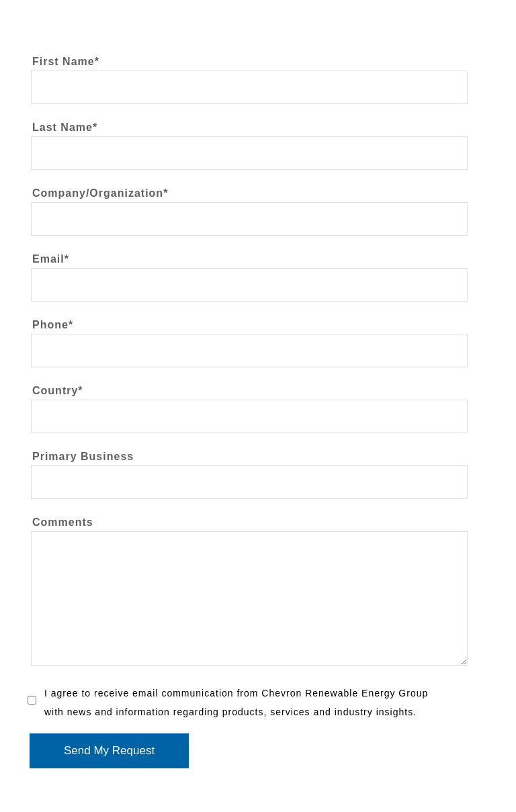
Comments (63, 523)
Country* (58, 391)
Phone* (53, 325)
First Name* (66, 62)
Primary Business (83, 457)
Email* (51, 259)
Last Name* (65, 128)
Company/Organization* (100, 193)
